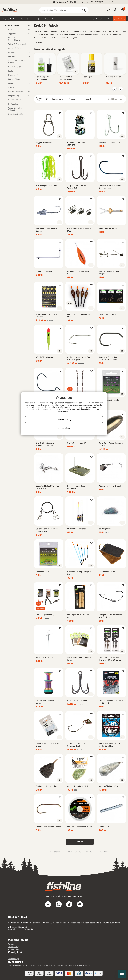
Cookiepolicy (64, 411)
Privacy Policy (85, 409)
